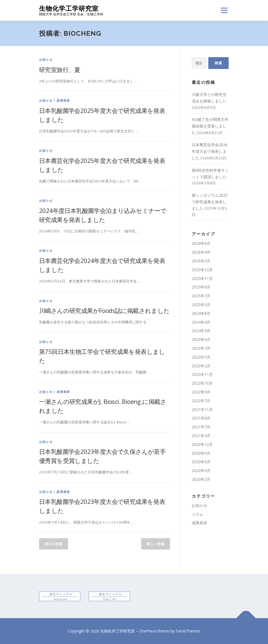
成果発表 (63, 100)
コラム (198, 514)
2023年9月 (201, 339)
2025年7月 (201, 296)
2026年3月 (201, 261)
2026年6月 (201, 243)
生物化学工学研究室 (69, 8)
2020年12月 (202, 444)
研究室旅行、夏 (60, 70)
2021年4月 (201, 436)
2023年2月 (201, 366)
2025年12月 (202, 270)
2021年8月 (201, 418)
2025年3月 (201, 305)
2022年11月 (202, 374)
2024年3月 (201, 331)
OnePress (148, 631)
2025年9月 (201, 287)
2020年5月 (201, 470)
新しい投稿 (156, 544)
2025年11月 (202, 278)
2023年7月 (201, 348)
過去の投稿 (54, 544)
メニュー (224, 10)
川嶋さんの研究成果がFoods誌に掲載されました (104, 310)
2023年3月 (201, 357)
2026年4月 (201, 252)
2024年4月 (201, 322)
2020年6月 (201, 462)
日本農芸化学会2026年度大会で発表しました (210, 151)
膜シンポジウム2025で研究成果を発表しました (210, 202)
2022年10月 (202, 383)
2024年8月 (201, 313)
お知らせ (46, 59)
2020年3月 (201, 479)
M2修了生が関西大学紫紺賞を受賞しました (210, 126)
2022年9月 (201, 392)
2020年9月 (201, 453)
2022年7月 (201, 401)
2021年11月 (202, 410)
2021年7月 (201, 427)
